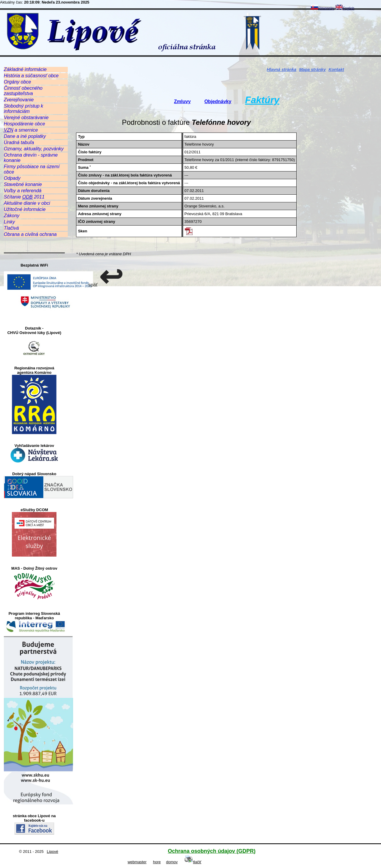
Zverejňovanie (19, 100)
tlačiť (193, 862)
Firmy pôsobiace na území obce (32, 169)
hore (157, 862)
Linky (9, 222)
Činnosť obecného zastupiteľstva (23, 91)
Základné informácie (25, 69)
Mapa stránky (312, 70)
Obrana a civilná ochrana (30, 234)
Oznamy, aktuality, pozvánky (34, 149)
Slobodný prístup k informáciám (24, 109)
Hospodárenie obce (25, 124)
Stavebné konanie (23, 184)
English (345, 8)
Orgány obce (18, 82)
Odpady (12, 178)
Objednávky (218, 101)
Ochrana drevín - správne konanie (31, 158)
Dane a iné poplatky (25, 136)
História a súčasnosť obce (31, 76)
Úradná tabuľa (19, 142)
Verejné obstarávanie (26, 118)
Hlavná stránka (281, 70)
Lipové (53, 852)
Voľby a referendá (23, 191)
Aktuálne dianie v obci (27, 203)
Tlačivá (11, 228)
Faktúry (262, 100)
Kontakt (336, 70)
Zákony (12, 216)
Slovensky (323, 8)
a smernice (21, 130)
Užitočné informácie (25, 209)
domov (172, 862)
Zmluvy (182, 101)
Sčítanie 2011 (24, 197)
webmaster (137, 862)
